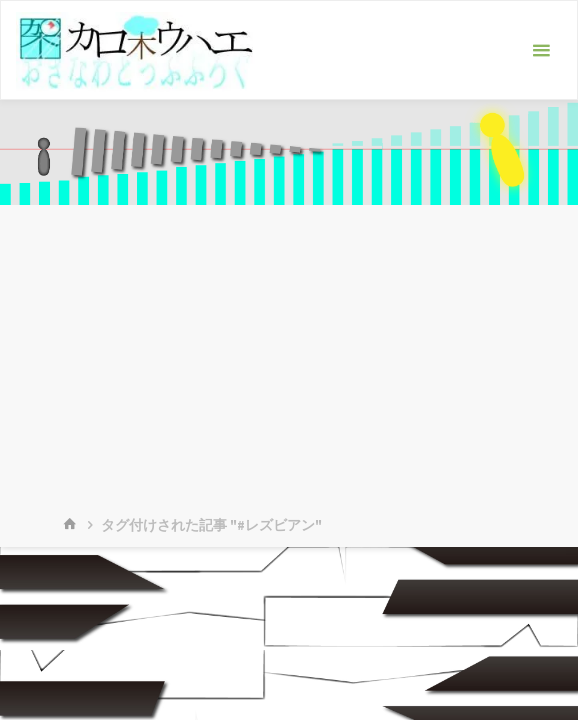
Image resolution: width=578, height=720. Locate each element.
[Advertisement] (289, 355)
